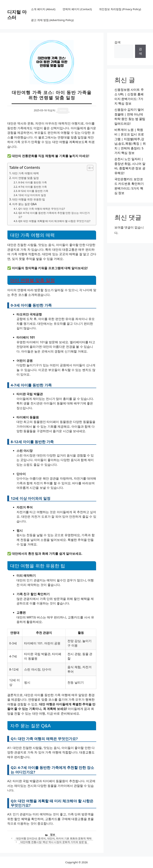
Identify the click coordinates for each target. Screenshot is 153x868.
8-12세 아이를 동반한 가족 (33, 191)
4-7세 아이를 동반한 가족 (33, 187)
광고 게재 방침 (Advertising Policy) (52, 20)
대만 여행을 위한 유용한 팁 (29, 199)
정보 (53, 835)
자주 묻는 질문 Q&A (24, 204)
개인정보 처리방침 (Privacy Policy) (120, 9)
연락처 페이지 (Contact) (77, 9)
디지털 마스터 (17, 15)
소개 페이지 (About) (43, 9)
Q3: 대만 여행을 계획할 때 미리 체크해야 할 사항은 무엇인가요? (54, 221)
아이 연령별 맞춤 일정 (25, 178)
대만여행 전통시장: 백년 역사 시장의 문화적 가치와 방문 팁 (54, 842)
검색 (117, 42)
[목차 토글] (88, 168)
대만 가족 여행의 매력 (25, 173)
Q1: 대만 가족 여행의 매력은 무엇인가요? (42, 209)
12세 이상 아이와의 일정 (32, 195)
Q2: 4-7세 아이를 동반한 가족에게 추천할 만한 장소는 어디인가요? (54, 215)
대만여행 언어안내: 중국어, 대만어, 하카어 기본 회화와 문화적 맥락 (54, 838)
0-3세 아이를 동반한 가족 (33, 182)
